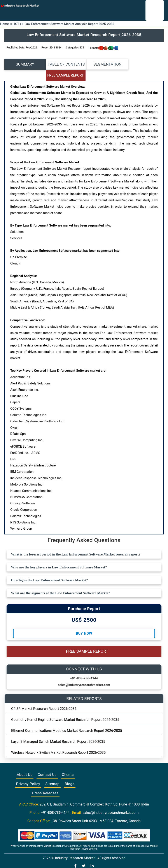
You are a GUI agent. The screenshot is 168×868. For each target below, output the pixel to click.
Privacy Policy (28, 773)
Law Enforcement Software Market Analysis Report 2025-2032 (69, 24)
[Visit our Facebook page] (75, 855)
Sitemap (52, 773)
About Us (25, 764)
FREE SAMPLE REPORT (144, 64)
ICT (82, 48)
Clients (68, 764)
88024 (58, 48)
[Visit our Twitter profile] (84, 855)
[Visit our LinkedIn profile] (92, 855)
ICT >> (19, 24)
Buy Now (84, 622)
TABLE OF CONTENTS (64, 64)
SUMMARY (24, 64)
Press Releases (45, 782)
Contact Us (47, 764)
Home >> (7, 24)
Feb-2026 (31, 48)
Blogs (70, 773)
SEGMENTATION (104, 64)
